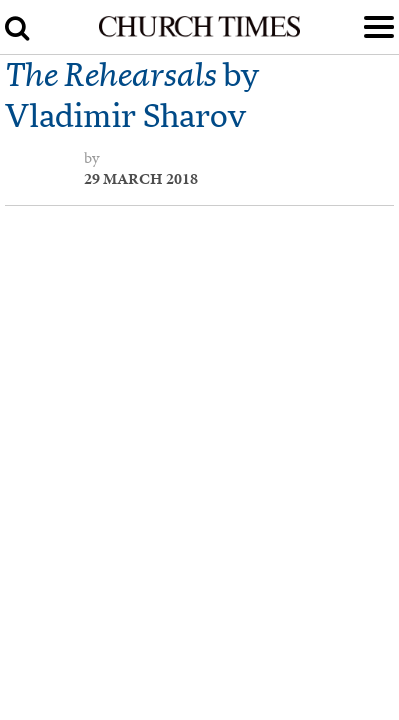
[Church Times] (199, 33)
